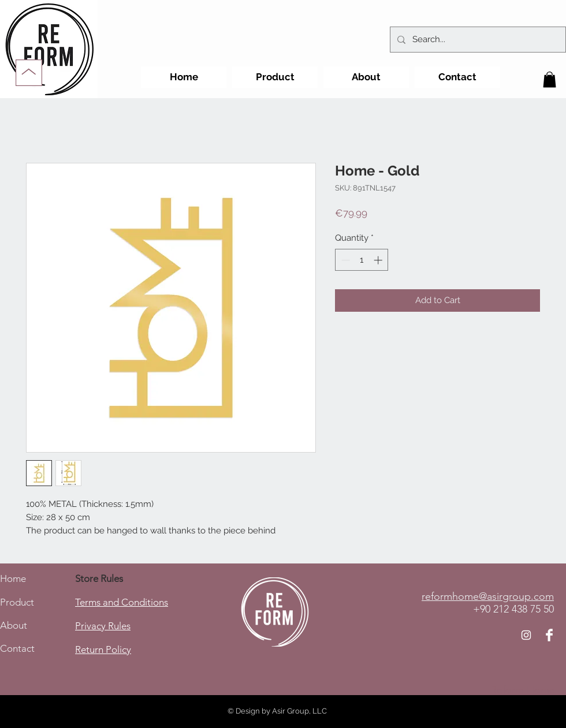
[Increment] (379, 260)
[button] (550, 79)
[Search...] (477, 40)
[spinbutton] (362, 260)
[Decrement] (345, 260)
